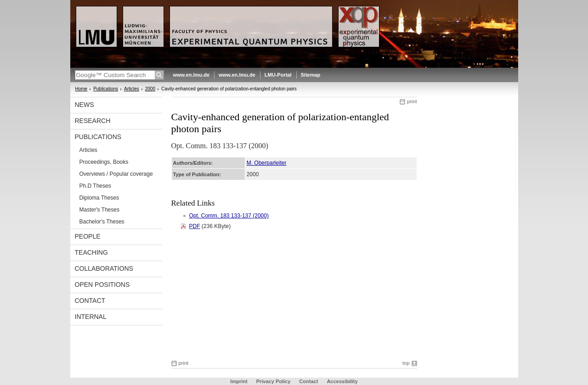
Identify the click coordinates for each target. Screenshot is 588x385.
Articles (132, 89)
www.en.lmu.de (192, 75)
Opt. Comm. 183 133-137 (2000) (229, 216)
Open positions (102, 285)
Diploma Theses (99, 198)
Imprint (239, 381)
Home (82, 89)
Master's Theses (99, 210)
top (406, 363)
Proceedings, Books (104, 162)
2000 (150, 89)
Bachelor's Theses (102, 222)
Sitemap (311, 75)
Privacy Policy (274, 381)
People (88, 236)
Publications (106, 89)
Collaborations (104, 268)
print (412, 101)
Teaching (91, 252)
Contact (90, 301)
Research (93, 121)
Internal (91, 317)
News (85, 105)
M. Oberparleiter (267, 163)
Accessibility (342, 381)
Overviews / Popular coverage (116, 174)
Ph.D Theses (95, 186)
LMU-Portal (278, 75)
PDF (195, 226)
